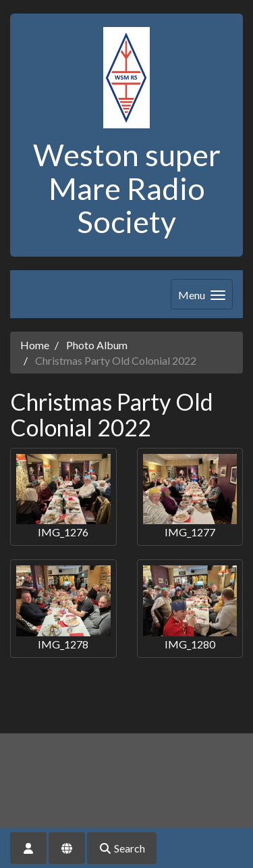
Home (35, 345)
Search (122, 848)
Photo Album (97, 345)
